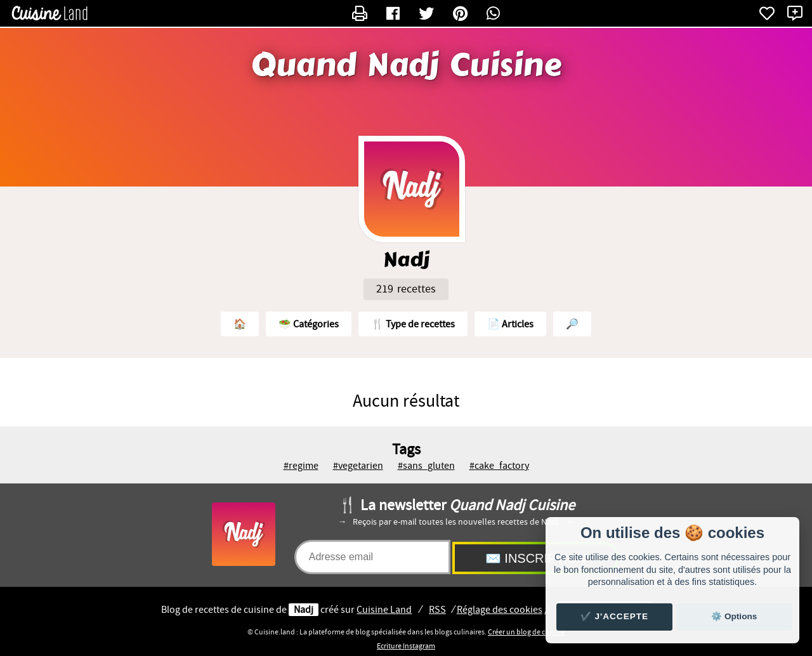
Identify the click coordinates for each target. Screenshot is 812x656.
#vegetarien (358, 466)
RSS (437, 610)
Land (384, 610)
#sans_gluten (426, 466)
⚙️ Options (734, 616)
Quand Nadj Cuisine (406, 65)
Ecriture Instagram (406, 646)
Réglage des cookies (500, 610)
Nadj (304, 610)
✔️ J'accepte (615, 616)
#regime (301, 466)
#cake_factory (499, 466)
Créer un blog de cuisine (526, 632)
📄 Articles (510, 324)
